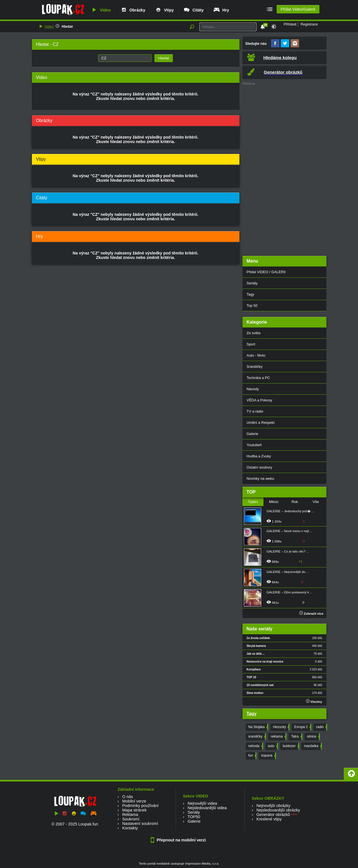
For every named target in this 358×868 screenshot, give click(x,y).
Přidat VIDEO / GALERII (266, 272)
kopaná (268, 756)
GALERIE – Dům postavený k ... (290, 592)
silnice (313, 737)
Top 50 (252, 306)
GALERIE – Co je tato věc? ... (288, 551)
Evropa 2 (302, 727)
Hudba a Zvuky (259, 456)
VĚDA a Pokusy (259, 400)
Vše (316, 502)
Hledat (67, 26)
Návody (253, 389)
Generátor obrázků (273, 815)
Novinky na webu (261, 479)
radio (321, 727)
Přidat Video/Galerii (298, 9)
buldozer (290, 746)
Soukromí (131, 819)
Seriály (252, 283)
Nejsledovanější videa (207, 808)
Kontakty (130, 828)
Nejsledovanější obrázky (278, 810)
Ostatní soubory (259, 467)
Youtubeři (254, 445)
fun (252, 756)
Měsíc (274, 502)
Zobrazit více (311, 614)
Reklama (130, 815)
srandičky (257, 737)
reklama (278, 737)
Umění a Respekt (261, 423)
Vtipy (164, 10)
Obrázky (133, 10)
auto (272, 746)
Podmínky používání (140, 806)
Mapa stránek (134, 810)
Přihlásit (290, 24)
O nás (128, 797)
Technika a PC (258, 378)
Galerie (253, 434)
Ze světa (254, 333)
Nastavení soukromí (140, 823)
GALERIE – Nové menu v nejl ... (290, 531)
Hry (221, 10)
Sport (251, 344)
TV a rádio (255, 411)
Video (101, 10)
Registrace (309, 24)
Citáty (193, 10)
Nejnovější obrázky (274, 806)
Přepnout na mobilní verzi (179, 840)
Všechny (314, 701)
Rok (295, 502)
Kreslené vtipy (269, 819)
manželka (312, 746)
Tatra (296, 737)
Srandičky (255, 367)
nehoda (255, 746)
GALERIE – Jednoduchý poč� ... (290, 511)
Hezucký (281, 727)
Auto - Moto (256, 355)
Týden (253, 502)
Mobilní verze (134, 801)
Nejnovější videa (202, 803)
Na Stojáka (258, 727)
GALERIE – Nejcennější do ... (288, 572)
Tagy (250, 294)
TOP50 (194, 817)
